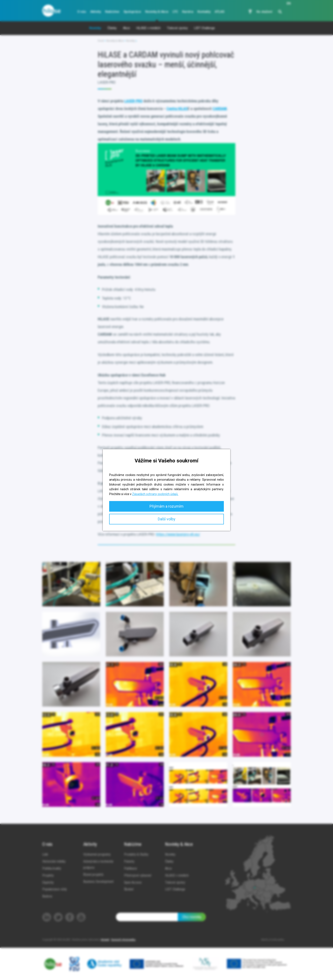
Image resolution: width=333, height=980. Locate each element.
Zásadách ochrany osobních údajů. (155, 494)
